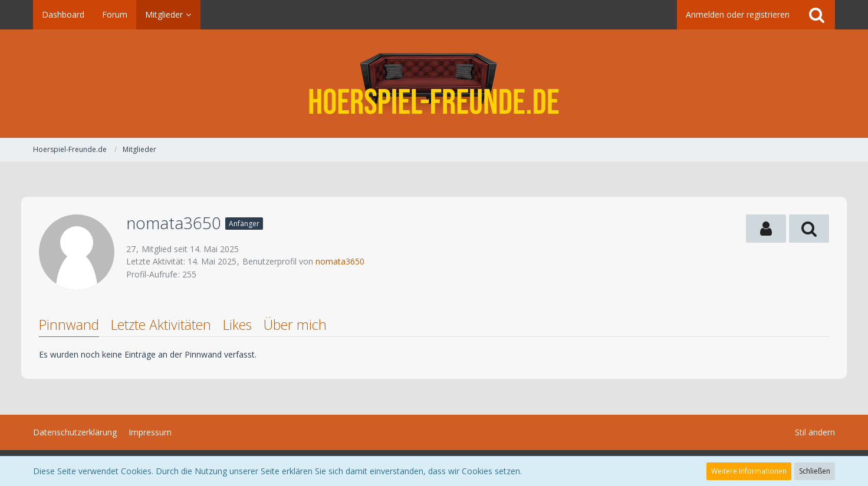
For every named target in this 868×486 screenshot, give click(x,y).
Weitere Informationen (749, 471)
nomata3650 (340, 261)
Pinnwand (69, 325)
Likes (237, 325)
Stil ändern (815, 432)
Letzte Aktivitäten (161, 325)
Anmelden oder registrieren (738, 14)
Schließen (815, 471)
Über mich (295, 325)
